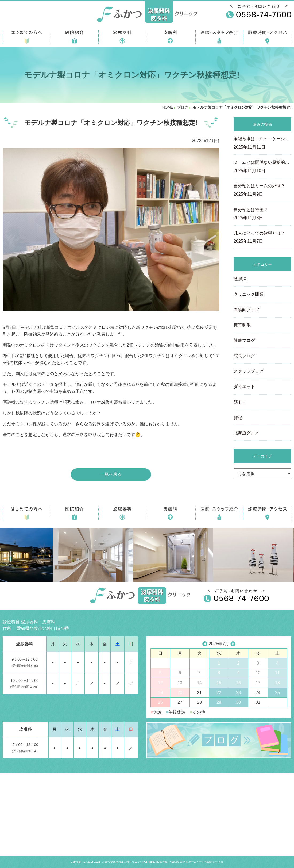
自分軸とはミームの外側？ (262, 191)
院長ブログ (244, 356)
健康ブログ (244, 340)
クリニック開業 (249, 294)
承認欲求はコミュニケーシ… (262, 143)
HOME (168, 107)
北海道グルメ (246, 433)
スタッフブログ (249, 371)
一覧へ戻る (111, 474)
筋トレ (240, 402)
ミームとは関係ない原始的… (262, 167)
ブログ (183, 107)
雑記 (238, 418)
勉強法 (240, 279)
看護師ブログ (246, 310)
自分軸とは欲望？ (262, 214)
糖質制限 (242, 325)
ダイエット (244, 387)
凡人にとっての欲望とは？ (262, 238)
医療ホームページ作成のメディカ (203, 862)
